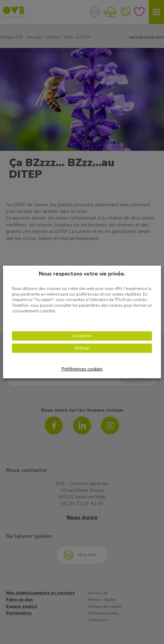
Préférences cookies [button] (82, 369)
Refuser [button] (82, 348)
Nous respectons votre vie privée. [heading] (82, 274)
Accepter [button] (82, 336)
